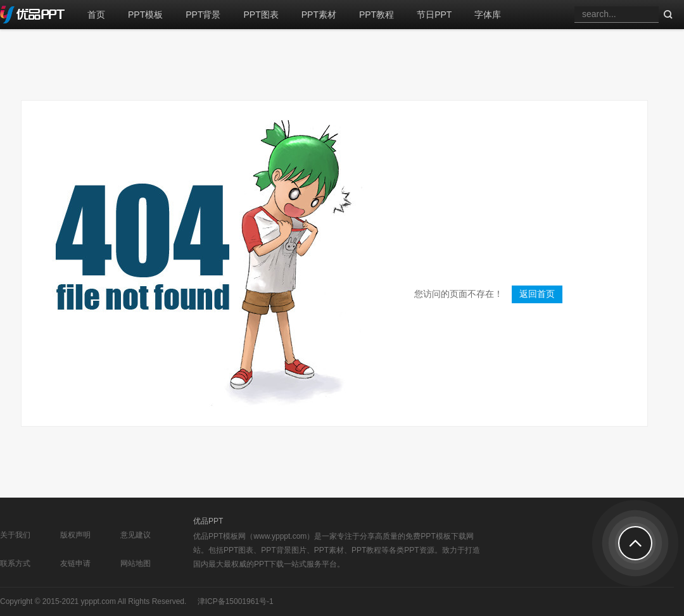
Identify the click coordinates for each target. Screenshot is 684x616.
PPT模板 (145, 15)
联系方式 (15, 563)
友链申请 (75, 563)
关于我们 (15, 535)
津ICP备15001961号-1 (236, 601)
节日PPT (434, 15)
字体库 (488, 15)
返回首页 (537, 294)
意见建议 (136, 535)
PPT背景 (203, 15)
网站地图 (136, 563)
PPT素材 (319, 15)
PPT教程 (377, 15)
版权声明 (75, 535)
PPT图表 (261, 15)
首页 (96, 15)
